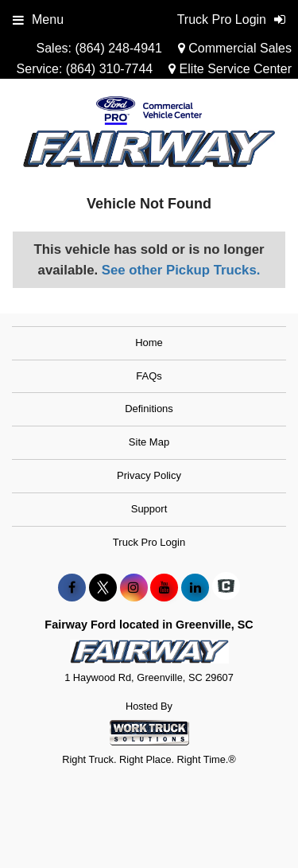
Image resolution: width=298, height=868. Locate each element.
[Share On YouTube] (164, 588)
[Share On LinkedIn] (195, 588)
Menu (38, 19)
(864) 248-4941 (118, 48)
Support (149, 509)
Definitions (149, 409)
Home (149, 343)
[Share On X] (103, 588)
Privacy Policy (149, 475)
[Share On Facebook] (72, 588)
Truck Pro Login (149, 542)
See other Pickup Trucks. (181, 270)
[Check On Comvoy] (226, 588)
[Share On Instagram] (134, 588)
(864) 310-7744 (109, 69)
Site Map (149, 442)
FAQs (149, 376)
